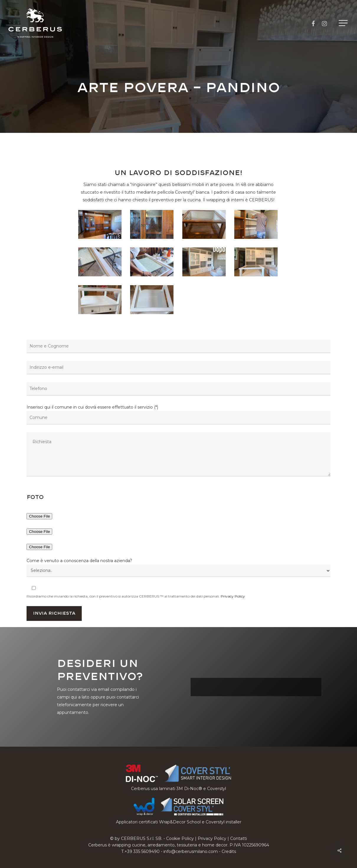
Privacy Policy (233, 596)
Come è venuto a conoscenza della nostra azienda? (79, 561)
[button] (344, 23)
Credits (229, 851)
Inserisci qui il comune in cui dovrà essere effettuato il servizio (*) (179, 442)
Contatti (239, 838)
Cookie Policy (180, 838)
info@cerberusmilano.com (191, 851)
